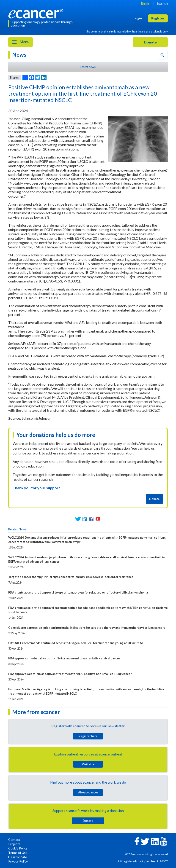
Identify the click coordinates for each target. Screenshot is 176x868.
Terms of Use (18, 853)
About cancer (88, 792)
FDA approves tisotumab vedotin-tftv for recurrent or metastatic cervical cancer (64, 658)
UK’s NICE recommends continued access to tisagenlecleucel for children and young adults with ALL (77, 643)
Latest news (88, 67)
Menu (21, 42)
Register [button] (158, 18)
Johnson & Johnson (37, 418)
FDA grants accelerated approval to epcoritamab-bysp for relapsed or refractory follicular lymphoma (78, 592)
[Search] (162, 55)
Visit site (88, 764)
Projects (14, 844)
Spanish (162, 3)
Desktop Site (18, 857)
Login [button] (138, 18)
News (19, 55)
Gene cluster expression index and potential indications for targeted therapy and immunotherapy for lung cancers (87, 628)
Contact (14, 840)
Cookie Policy (18, 848)
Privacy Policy (18, 861)
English (146, 3)
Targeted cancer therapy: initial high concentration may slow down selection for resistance (71, 577)
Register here (88, 736)
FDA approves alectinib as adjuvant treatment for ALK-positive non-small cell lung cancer (70, 674)
